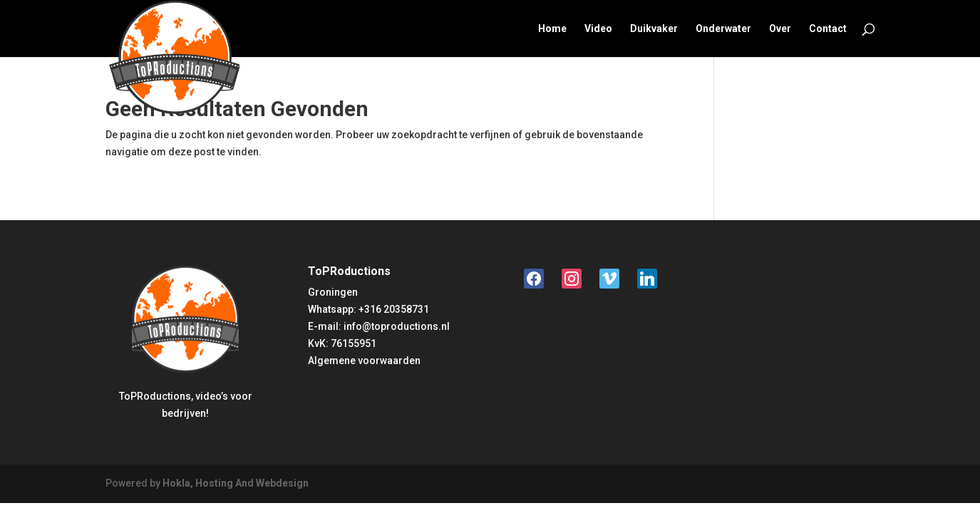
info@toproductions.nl (397, 326)
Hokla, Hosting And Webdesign (236, 483)
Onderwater (723, 29)
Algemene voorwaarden (364, 361)
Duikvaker (654, 29)
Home (552, 29)
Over (780, 29)
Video (598, 29)
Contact (828, 29)
